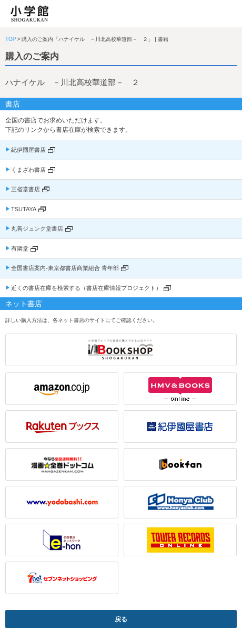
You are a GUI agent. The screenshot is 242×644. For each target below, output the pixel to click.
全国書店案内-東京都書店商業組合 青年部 (65, 268)
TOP (11, 39)
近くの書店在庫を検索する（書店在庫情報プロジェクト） (86, 288)
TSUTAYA (24, 209)
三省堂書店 (26, 189)
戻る (121, 619)
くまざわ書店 (28, 170)
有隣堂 (20, 248)
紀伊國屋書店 (28, 150)
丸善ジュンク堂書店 (37, 228)
